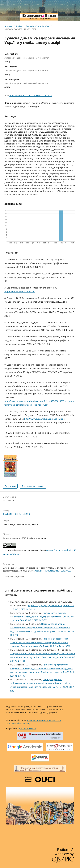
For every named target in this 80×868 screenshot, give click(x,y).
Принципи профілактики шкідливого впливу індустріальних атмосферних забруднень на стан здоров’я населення (41, 668)
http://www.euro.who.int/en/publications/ (45, 419)
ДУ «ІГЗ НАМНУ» (27, 728)
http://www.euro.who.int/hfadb (20, 291)
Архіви (19, 26)
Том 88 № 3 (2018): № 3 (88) (37, 26)
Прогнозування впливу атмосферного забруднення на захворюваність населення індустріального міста (40, 628)
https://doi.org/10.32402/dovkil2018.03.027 (31, 95)
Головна (8, 26)
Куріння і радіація (38, 606)
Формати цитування (14, 577)
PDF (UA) (11, 486)
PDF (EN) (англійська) (34, 486)
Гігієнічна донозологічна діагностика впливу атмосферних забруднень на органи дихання (39, 642)
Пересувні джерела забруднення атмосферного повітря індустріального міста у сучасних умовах (41, 683)
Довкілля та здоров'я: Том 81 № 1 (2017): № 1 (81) (45, 646)
